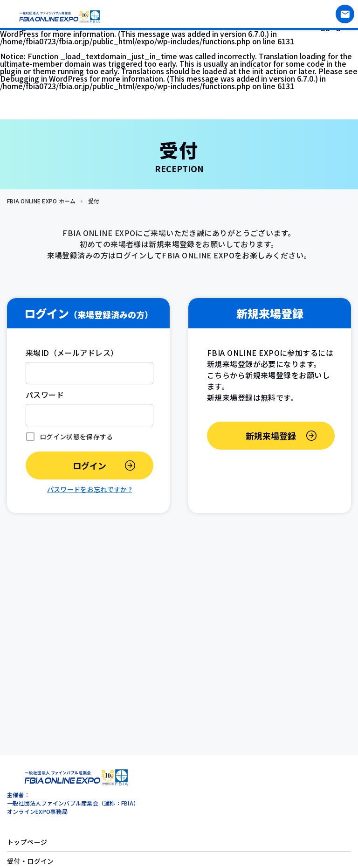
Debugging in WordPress (44, 78)
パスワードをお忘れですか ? (90, 489)
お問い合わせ (345, 14)
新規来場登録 (271, 436)
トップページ (27, 842)
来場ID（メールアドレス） (72, 353)
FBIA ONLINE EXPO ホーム (41, 201)
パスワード (45, 395)
